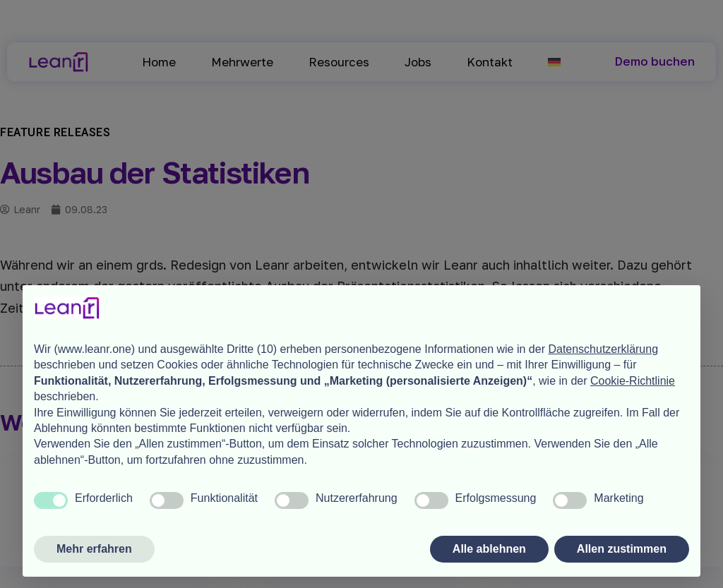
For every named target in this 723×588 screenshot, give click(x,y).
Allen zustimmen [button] (622, 549)
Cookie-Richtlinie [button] (633, 381)
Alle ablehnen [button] (489, 549)
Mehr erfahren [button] (94, 549)
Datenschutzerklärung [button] (603, 349)
